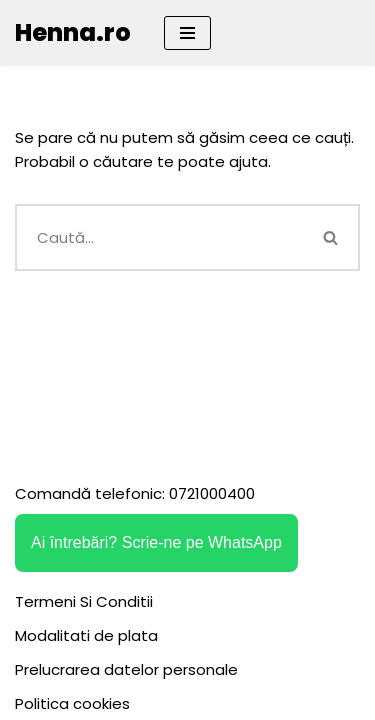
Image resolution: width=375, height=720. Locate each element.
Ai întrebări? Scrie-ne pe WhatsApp (156, 542)
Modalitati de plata (86, 635)
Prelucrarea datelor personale (126, 669)
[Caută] (159, 237)
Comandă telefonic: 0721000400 (135, 493)
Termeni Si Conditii (84, 601)
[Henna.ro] (73, 33)
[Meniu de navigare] (187, 33)
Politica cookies (72, 703)
